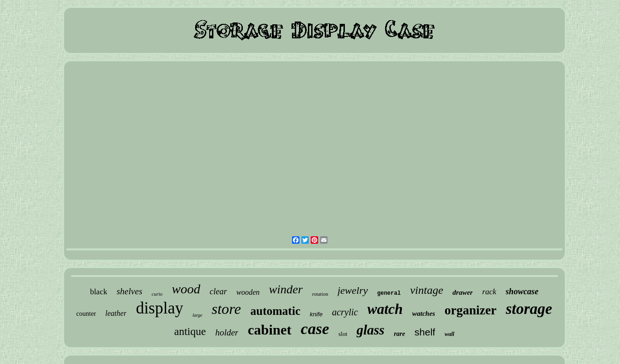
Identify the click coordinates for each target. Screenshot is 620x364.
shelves (129, 291)
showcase (522, 291)
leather (116, 313)
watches (424, 313)
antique (190, 331)
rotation (320, 294)
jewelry (353, 290)
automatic (275, 311)
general (389, 293)
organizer (470, 310)
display (159, 308)
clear (218, 291)
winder (286, 289)
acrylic (345, 312)
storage (529, 309)
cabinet (269, 330)
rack (489, 292)
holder (227, 332)
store (226, 309)
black (98, 292)
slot (343, 334)
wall (449, 334)
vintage (427, 290)
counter (86, 314)
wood (186, 289)
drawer (463, 292)
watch (385, 309)
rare (400, 334)
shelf (425, 332)
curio (157, 294)
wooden (248, 292)
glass (371, 330)
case (315, 329)
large (198, 315)
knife (316, 314)
